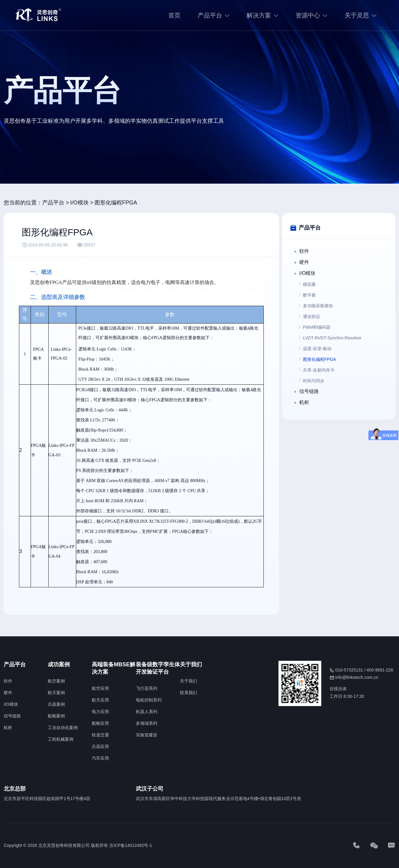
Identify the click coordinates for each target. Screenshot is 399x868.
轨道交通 (100, 735)
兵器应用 (100, 746)
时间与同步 (314, 381)
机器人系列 (147, 712)
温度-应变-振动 (317, 349)
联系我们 (188, 693)
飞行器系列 (147, 688)
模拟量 (309, 284)
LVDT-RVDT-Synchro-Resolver (332, 338)
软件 (8, 681)
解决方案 (259, 15)
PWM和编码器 (317, 327)
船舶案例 (56, 716)
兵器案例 (56, 704)
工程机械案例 (61, 739)
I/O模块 (80, 203)
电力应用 (100, 712)
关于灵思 (357, 15)
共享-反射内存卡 (319, 370)
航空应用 (100, 688)
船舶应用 (100, 723)
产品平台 (210, 15)
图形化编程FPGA (116, 203)
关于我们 (188, 681)
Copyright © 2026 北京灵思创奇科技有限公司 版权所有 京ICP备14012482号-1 (78, 845)
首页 (174, 15)
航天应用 (100, 700)
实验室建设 (147, 735)
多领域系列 (147, 723)
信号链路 (12, 716)
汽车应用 (100, 758)
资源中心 (308, 15)
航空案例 (56, 681)
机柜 (8, 728)
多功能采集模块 (318, 306)
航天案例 (56, 693)
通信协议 (311, 316)
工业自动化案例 (63, 728)
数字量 (309, 295)
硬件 (8, 693)
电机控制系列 (149, 700)
